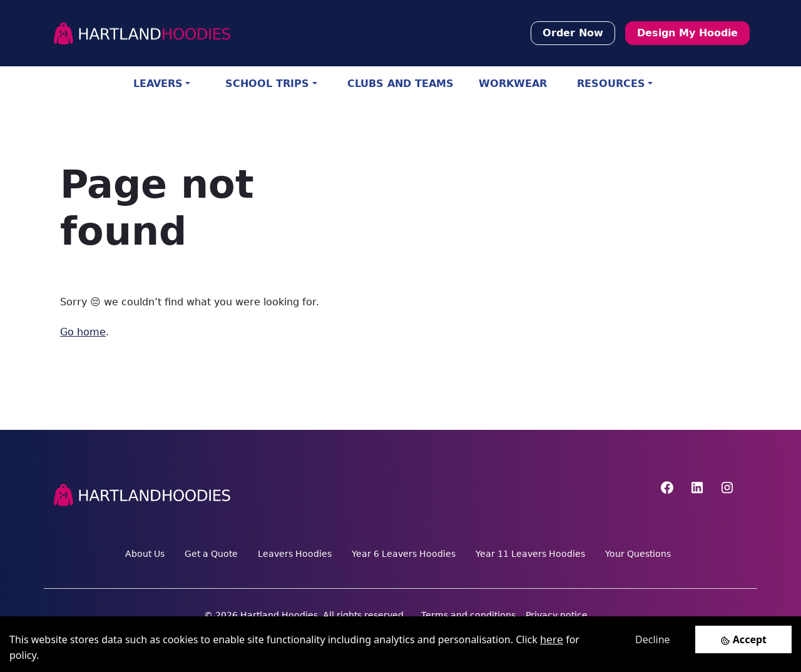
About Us (145, 554)
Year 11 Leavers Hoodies (530, 554)
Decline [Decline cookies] (653, 639)
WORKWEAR (513, 84)
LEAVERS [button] (158, 84)
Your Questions (638, 554)
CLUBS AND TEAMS (400, 84)
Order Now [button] (573, 33)
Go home (83, 332)
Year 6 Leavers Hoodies (404, 554)
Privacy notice (557, 615)
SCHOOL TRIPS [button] (267, 84)
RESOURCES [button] (611, 84)
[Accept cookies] (743, 639)
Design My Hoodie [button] (687, 33)
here (552, 640)
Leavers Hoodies (295, 554)
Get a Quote (211, 554)
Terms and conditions (468, 615)
